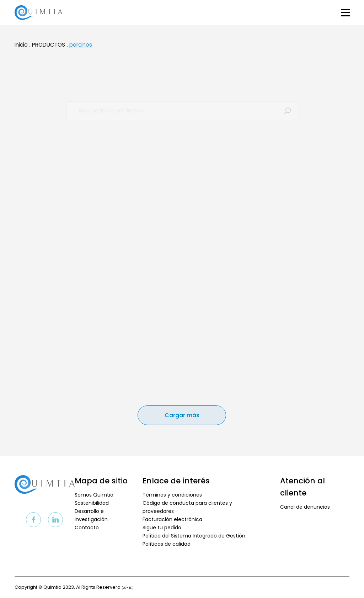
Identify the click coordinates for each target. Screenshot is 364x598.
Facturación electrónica (172, 519)
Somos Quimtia (94, 495)
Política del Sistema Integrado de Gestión (194, 536)
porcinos (81, 48)
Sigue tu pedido (162, 528)
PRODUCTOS (49, 48)
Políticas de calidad (167, 544)
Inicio (21, 48)
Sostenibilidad (92, 503)
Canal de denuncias (305, 507)
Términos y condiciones (172, 495)
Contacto (87, 528)
